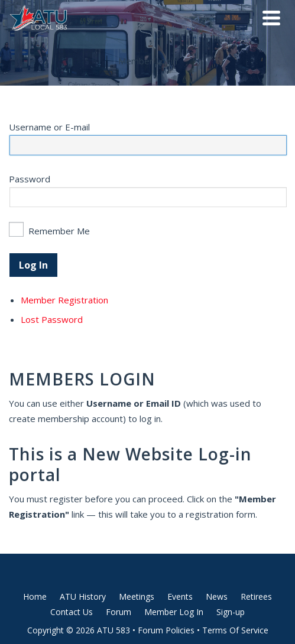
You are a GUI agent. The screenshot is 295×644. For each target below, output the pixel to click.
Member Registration (64, 300)
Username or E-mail (49, 127)
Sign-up (231, 612)
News (217, 596)
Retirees (256, 596)
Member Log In (174, 612)
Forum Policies (166, 630)
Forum (119, 612)
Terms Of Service (235, 630)
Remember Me (59, 231)
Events (180, 596)
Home (35, 596)
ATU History (83, 596)
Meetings (137, 596)
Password (30, 179)
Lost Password (52, 319)
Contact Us (72, 612)
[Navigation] (271, 18)
